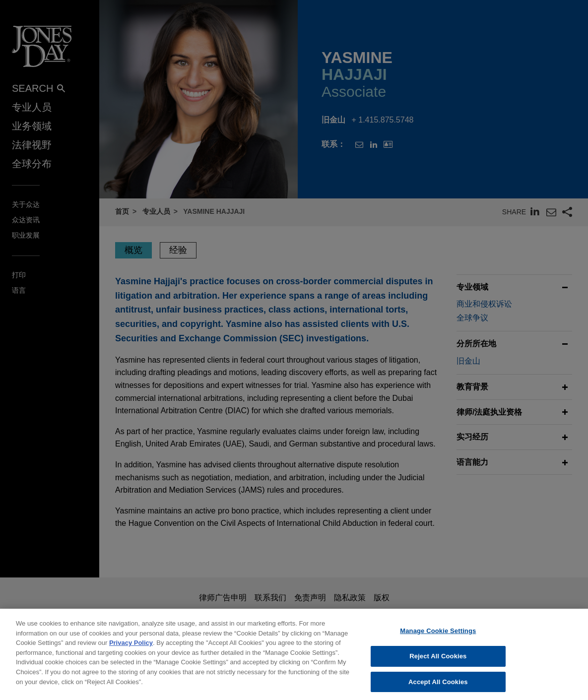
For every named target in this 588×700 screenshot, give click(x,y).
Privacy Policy (131, 649)
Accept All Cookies (438, 688)
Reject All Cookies (438, 663)
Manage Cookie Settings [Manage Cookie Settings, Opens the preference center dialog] (438, 637)
